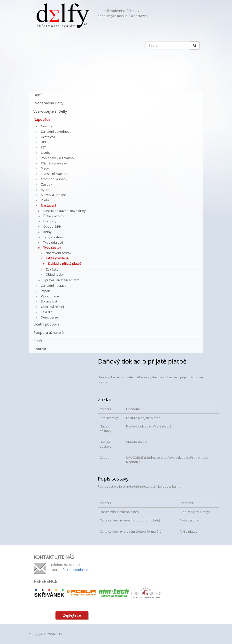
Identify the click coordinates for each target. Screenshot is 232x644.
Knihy (47, 232)
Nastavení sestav (59, 253)
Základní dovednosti (56, 132)
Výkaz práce (50, 296)
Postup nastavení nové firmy (65, 211)
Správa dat (49, 301)
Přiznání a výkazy (54, 163)
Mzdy (45, 168)
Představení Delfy (48, 103)
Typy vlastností (54, 237)
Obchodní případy (54, 179)
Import (46, 291)
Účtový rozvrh (54, 216)
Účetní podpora (46, 324)
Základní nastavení (55, 286)
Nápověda (42, 119)
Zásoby (46, 184)
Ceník (38, 341)
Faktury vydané (57, 258)
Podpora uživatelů (49, 332)
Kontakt (40, 349)
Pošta (45, 200)
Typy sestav (52, 248)
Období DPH (52, 226)
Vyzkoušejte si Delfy (50, 111)
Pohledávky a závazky (58, 158)
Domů (39, 95)
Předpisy (50, 221)
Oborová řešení (52, 307)
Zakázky (52, 269)
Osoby (46, 153)
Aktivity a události (54, 195)
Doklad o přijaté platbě (65, 264)
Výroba (46, 190)
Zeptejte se (72, 615)
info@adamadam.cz (75, 570)
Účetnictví (48, 137)
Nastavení (48, 205)
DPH (44, 142)
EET (43, 147)
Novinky (47, 126)
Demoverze (50, 317)
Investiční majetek (54, 174)
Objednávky (55, 274)
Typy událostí (53, 242)
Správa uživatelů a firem (61, 280)
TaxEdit (46, 312)
